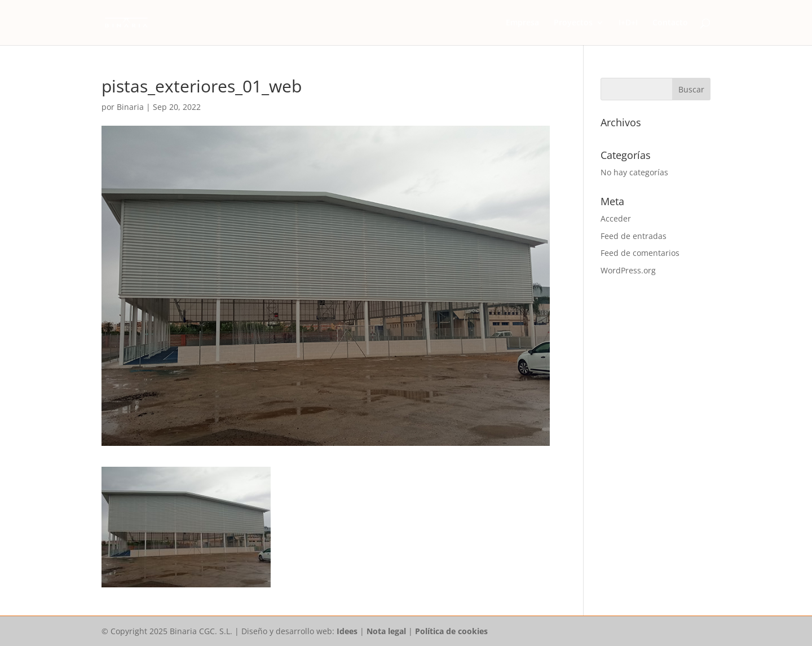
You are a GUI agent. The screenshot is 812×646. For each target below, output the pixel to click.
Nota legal (386, 631)
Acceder (616, 218)
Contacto (670, 23)
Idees (347, 631)
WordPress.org (628, 270)
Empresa (522, 23)
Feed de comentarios (640, 253)
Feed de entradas (634, 236)
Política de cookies (451, 631)
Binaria (130, 107)
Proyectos (573, 23)
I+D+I (628, 23)
